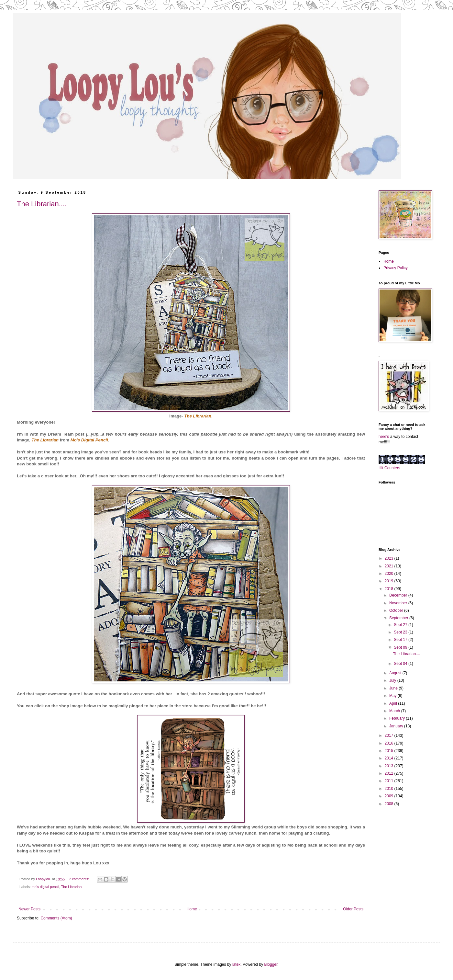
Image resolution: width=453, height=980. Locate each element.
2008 (390, 804)
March (395, 711)
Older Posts (353, 909)
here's (384, 437)
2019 (390, 581)
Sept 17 (401, 640)
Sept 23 (401, 632)
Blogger (271, 964)
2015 (390, 751)
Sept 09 (401, 647)
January (397, 726)
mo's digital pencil (45, 887)
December (399, 595)
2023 (390, 558)
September (399, 618)
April (394, 703)
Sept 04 (401, 664)
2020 (390, 574)
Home (192, 909)
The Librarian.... (42, 204)
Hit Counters (389, 468)
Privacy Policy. (396, 268)
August (396, 673)
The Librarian (45, 440)
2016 (390, 743)
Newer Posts (29, 909)
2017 (390, 735)
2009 (390, 796)
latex (236, 964)
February (398, 718)
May (393, 696)
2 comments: (80, 879)
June (394, 688)
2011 (390, 781)
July (393, 680)
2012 (390, 773)
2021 (390, 566)
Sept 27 (401, 625)
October (397, 610)
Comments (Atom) (56, 918)
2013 (390, 766)
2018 (390, 589)
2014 (390, 758)
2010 (390, 789)
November (399, 603)
